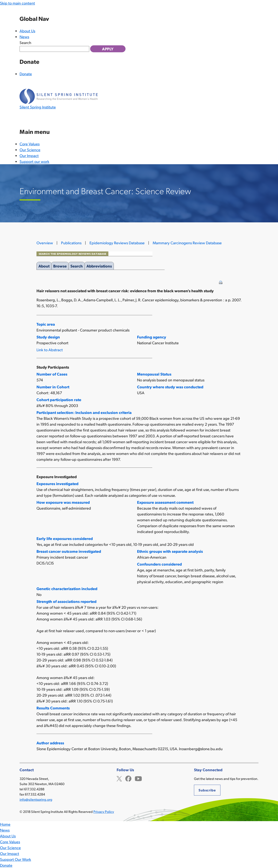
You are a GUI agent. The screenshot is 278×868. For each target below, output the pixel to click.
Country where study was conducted (170, 387)
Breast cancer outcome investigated (69, 551)
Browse (60, 265)
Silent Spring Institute (38, 107)
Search (25, 42)
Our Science (30, 150)
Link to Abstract (50, 350)
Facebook (128, 778)
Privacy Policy (104, 811)
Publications (71, 243)
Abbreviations (99, 265)
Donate (26, 74)
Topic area (46, 324)
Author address (50, 743)
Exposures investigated (57, 483)
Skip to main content (17, 3)
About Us (27, 31)
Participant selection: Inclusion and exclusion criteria (84, 412)
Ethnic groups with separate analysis (170, 551)
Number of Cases (52, 374)
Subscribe (207, 790)
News (24, 37)
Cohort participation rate (59, 400)
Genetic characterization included (67, 588)
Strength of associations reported (66, 601)
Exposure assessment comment (165, 502)
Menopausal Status (154, 374)
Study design (48, 337)
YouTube (138, 778)
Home (5, 824)
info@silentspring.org (36, 799)
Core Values (30, 144)
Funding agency (152, 337)
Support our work (34, 161)
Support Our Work (16, 859)
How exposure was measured (63, 502)
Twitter (119, 778)
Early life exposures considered (65, 538)
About (44, 265)
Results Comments (53, 708)
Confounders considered (159, 564)
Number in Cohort (53, 387)
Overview (45, 243)
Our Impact (29, 155)
